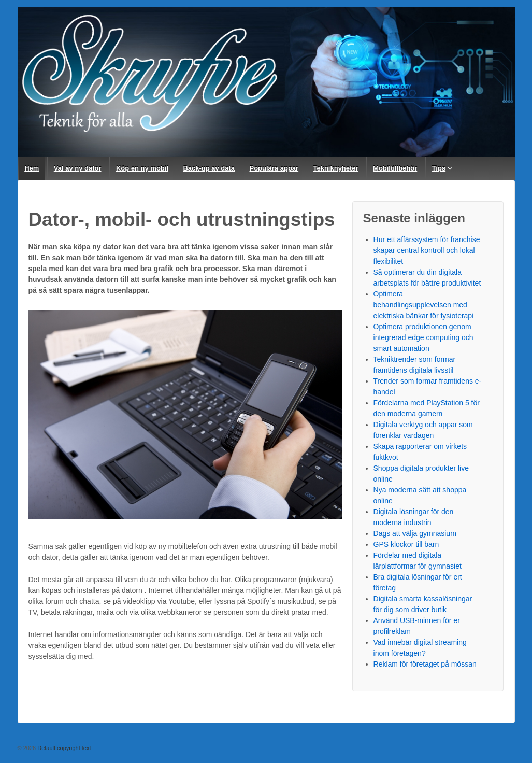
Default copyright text (63, 748)
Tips (439, 168)
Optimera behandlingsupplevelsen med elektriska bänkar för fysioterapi (424, 305)
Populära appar (274, 168)
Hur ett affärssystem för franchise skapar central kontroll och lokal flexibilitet (427, 250)
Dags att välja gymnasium (415, 533)
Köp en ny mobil (142, 168)
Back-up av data (209, 168)
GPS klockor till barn (406, 544)
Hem (32, 168)
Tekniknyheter (335, 168)
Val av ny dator (78, 168)
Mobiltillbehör (395, 168)
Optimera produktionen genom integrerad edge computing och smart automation (423, 337)
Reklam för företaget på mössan (425, 664)
